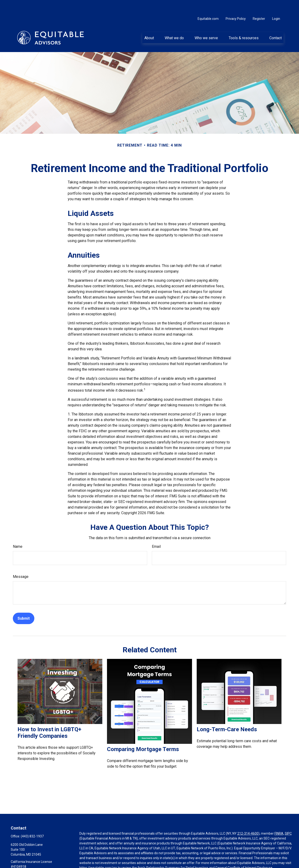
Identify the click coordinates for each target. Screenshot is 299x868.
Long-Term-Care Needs (227, 715)
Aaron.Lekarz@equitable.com (33, 861)
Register (259, 5)
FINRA (279, 819)
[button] (149, 24)
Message (21, 563)
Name (18, 532)
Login (276, 5)
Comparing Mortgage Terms (143, 735)
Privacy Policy (236, 5)
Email (156, 532)
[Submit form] (24, 604)
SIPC (288, 819)
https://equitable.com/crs (98, 854)
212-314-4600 (248, 819)
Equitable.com (208, 5)
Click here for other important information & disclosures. (121, 862)
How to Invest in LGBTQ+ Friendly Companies (49, 719)
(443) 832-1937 (32, 822)
